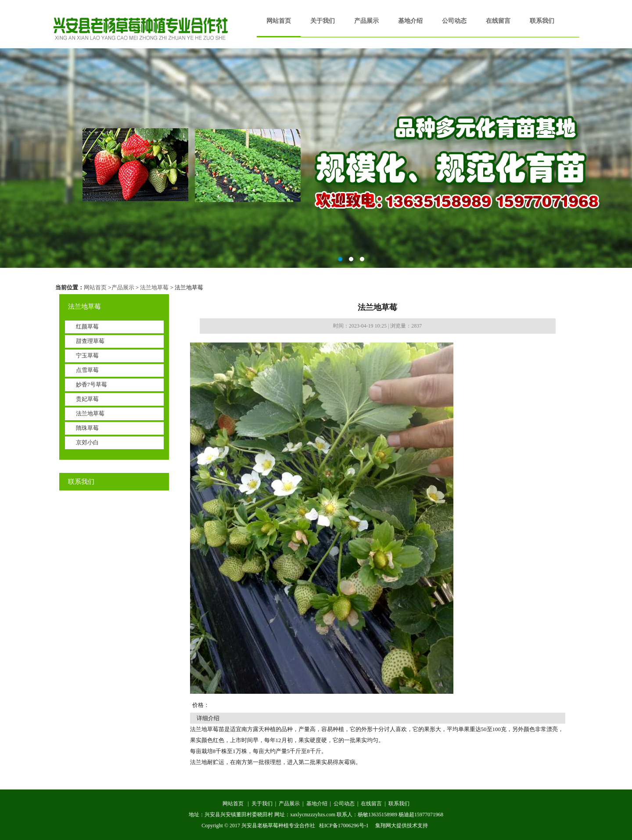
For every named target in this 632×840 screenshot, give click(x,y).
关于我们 (323, 21)
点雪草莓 (87, 370)
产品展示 (366, 21)
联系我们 (542, 21)
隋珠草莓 (87, 428)
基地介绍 (410, 21)
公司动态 (454, 21)
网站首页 (279, 21)
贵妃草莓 (87, 399)
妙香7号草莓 (92, 384)
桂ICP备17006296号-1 (344, 826)
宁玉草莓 (87, 355)
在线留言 (498, 21)
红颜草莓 (87, 326)
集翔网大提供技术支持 (402, 826)
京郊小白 (87, 442)
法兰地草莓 (154, 287)
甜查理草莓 (90, 341)
